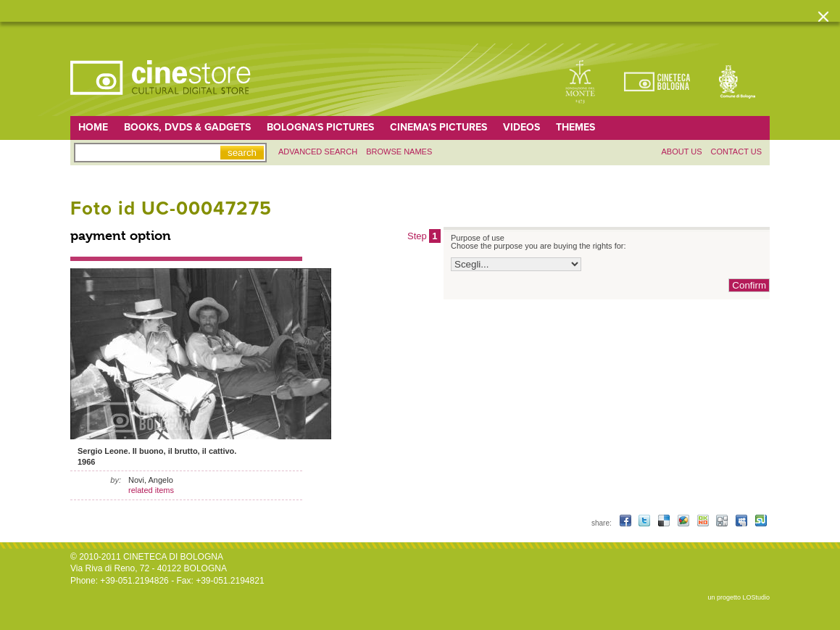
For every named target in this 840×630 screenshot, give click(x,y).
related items (151, 490)
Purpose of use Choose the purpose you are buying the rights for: (538, 242)
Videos (521, 127)
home (93, 127)
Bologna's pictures (320, 127)
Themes (575, 127)
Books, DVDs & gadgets (187, 127)
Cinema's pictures (438, 127)
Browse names (399, 152)
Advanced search (318, 152)
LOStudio (756, 597)
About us (681, 152)
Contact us (737, 152)
